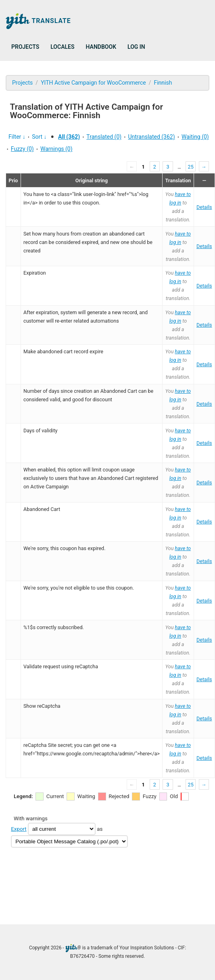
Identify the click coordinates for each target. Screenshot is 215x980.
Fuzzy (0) (22, 149)
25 (191, 167)
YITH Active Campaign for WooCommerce (93, 83)
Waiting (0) (195, 137)
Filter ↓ (17, 137)
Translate (38, 21)
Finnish (163, 83)
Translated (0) (104, 137)
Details (204, 207)
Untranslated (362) (151, 137)
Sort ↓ (39, 137)
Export (19, 829)
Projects (25, 47)
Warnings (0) (56, 149)
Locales (62, 47)
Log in (136, 47)
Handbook (101, 47)
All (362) (69, 137)
